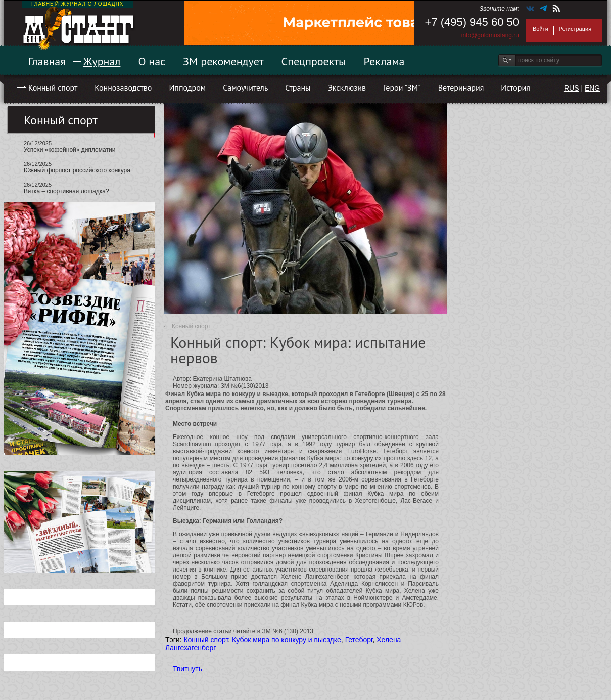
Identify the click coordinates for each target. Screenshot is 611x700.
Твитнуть (187, 669)
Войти (540, 29)
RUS (572, 88)
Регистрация (575, 29)
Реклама (384, 61)
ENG (592, 88)
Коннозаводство (123, 88)
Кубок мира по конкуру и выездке (287, 640)
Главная (47, 61)
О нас (152, 61)
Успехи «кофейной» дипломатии (69, 150)
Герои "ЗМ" (402, 88)
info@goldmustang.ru (490, 35)
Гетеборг (359, 640)
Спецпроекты (314, 61)
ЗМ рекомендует (223, 61)
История (515, 88)
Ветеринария (461, 88)
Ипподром (187, 88)
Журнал (102, 61)
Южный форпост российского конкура (77, 170)
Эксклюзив (347, 88)
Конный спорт (53, 88)
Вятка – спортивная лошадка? (66, 191)
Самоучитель (245, 88)
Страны (298, 88)
